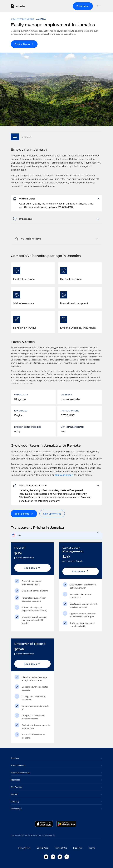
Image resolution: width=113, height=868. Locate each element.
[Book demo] (83, 6)
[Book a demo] (24, 514)
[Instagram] (67, 857)
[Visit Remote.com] (18, 6)
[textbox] (56, 536)
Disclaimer (78, 848)
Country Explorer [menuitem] (22, 19)
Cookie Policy (43, 848)
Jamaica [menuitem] (41, 19)
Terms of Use (61, 848)
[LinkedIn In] (53, 857)
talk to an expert (64, 475)
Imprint (92, 848)
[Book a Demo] (24, 44)
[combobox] (56, 535)
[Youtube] (46, 857)
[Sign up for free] (52, 514)
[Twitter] (60, 857)
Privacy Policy (24, 848)
